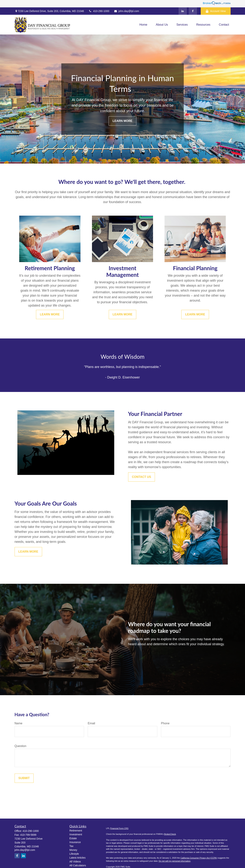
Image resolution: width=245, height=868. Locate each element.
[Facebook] (193, 11)
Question (20, 746)
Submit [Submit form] (24, 778)
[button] (143, 25)
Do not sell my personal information (174, 861)
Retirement (76, 831)
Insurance (75, 842)
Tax (71, 846)
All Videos (75, 862)
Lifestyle (74, 854)
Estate (73, 838)
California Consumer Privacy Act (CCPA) (199, 858)
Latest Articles (77, 858)
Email (91, 723)
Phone (165, 723)
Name (19, 723)
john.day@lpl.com (127, 11)
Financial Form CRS (119, 828)
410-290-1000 (99, 11)
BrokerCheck (170, 834)
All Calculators (78, 865)
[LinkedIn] (183, 11)
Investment (76, 834)
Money (73, 850)
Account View (216, 11)
